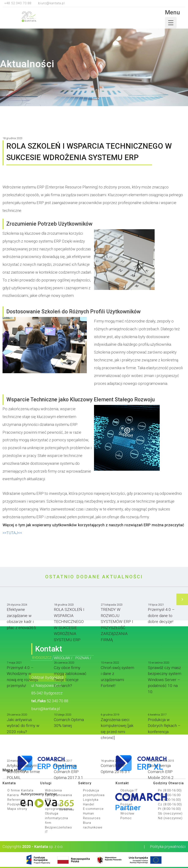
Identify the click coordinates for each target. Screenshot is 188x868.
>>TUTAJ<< (12, 533)
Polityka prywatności (165, 847)
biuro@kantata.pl (52, 3)
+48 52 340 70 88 (18, 3)
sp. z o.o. (47, 847)
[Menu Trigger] (171, 23)
